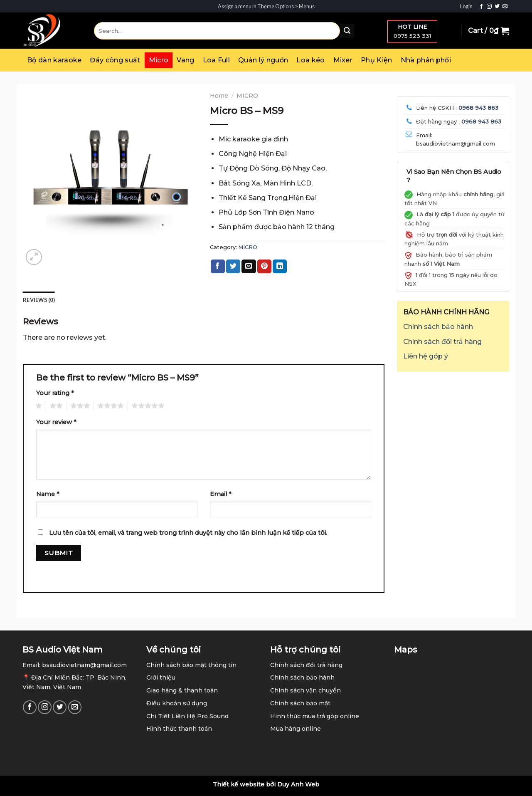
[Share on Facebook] (218, 267)
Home (219, 96)
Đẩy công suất (115, 60)
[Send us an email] (505, 7)
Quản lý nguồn (263, 60)
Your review (56, 422)
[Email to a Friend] (249, 267)
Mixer (343, 60)
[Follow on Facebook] (481, 7)
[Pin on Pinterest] (264, 267)
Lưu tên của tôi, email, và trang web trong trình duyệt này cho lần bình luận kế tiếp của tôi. (188, 533)
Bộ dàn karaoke (54, 60)
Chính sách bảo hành (438, 327)
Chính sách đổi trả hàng (442, 342)
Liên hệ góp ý (426, 356)
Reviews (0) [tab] (39, 300)
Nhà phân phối (426, 60)
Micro (159, 60)
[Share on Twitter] (233, 267)
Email (221, 494)
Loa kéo (310, 60)
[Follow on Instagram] (489, 7)
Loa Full (217, 60)
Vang (185, 60)
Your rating (55, 393)
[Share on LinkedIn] (280, 267)
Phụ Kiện (377, 60)
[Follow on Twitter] (497, 7)
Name (48, 494)
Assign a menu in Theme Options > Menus (266, 6)
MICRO (247, 96)
